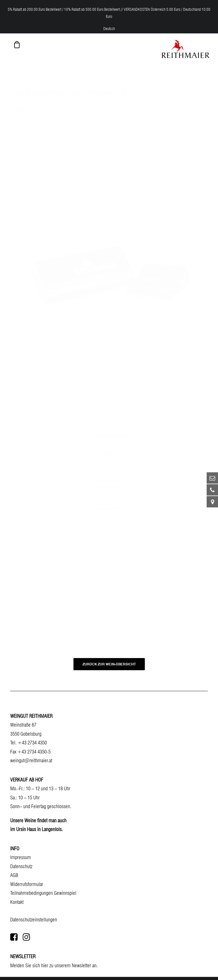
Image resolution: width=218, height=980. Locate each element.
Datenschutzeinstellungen (34, 920)
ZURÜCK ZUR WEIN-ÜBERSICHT (109, 664)
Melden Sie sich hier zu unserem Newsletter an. (54, 965)
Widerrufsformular (27, 884)
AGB (14, 875)
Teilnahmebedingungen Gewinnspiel (43, 893)
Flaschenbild (109, 509)
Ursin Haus (26, 829)
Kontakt (17, 902)
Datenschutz (21, 866)
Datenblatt (109, 486)
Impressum (21, 857)
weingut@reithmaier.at (31, 760)
